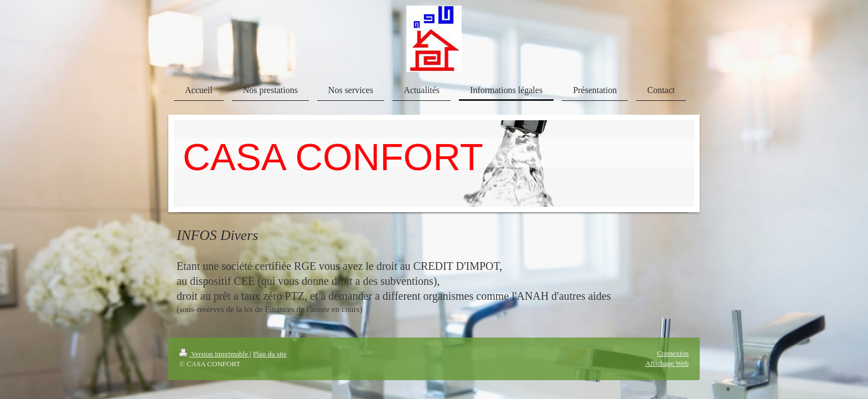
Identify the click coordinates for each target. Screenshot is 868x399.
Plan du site (270, 354)
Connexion (673, 353)
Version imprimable (215, 354)
